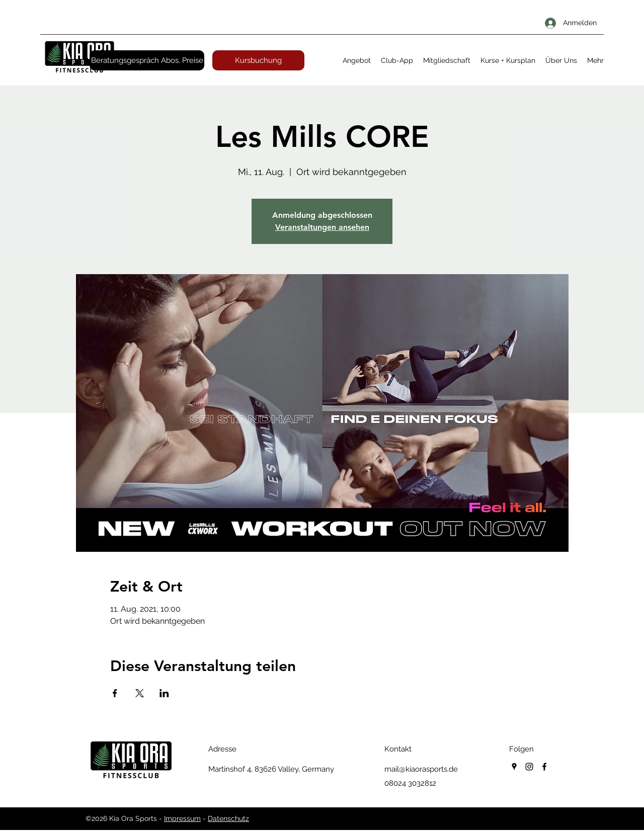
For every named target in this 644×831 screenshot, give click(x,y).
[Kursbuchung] (258, 60)
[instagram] (529, 767)
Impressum (182, 818)
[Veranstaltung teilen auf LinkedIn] (164, 693)
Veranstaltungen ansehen (322, 227)
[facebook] (544, 767)
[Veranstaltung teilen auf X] (140, 693)
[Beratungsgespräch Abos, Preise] (147, 60)
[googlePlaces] (514, 767)
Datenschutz (228, 818)
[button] (357, 60)
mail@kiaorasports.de (421, 769)
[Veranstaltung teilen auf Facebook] (115, 693)
